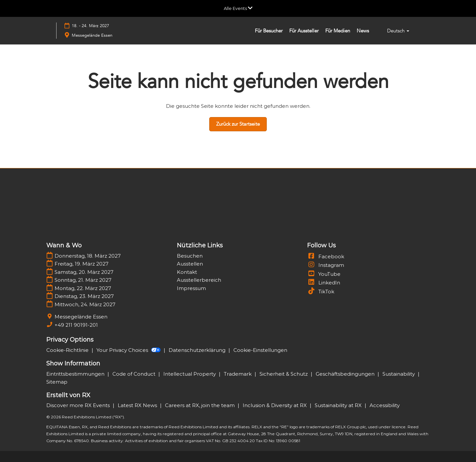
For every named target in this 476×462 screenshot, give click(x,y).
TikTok (321, 292)
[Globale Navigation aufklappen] (238, 8)
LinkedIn (324, 283)
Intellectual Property (190, 374)
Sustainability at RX (339, 405)
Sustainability (399, 374)
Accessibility (385, 405)
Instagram (326, 265)
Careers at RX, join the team (200, 405)
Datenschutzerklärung (198, 350)
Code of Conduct (135, 374)
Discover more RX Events (79, 405)
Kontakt (187, 272)
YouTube (324, 274)
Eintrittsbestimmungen (76, 374)
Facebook (326, 256)
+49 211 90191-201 (76, 325)
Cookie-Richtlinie (68, 350)
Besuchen (190, 256)
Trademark (238, 374)
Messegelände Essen (92, 35)
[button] (238, 124)
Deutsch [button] (398, 31)
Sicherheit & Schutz (284, 374)
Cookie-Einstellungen (260, 350)
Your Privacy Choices (129, 350)
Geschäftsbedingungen (346, 374)
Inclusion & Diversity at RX (275, 405)
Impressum (191, 288)
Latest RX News (138, 405)
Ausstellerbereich (199, 280)
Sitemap (57, 382)
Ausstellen (190, 264)
